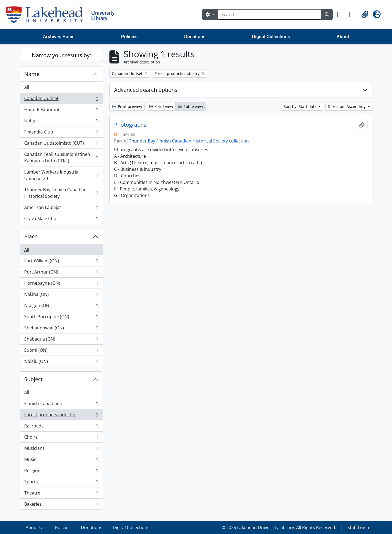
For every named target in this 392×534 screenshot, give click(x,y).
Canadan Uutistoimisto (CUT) (61, 144)
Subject (33, 379)
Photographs (130, 125)
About (343, 37)
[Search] (269, 14)
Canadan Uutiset (61, 100)
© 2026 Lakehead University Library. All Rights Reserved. (279, 527)
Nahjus (61, 122)
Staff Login (358, 527)
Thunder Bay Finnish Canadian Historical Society (61, 193)
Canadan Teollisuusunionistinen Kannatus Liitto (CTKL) (61, 157)
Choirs (61, 438)
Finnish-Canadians (61, 405)
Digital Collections (271, 37)
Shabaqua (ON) (61, 340)
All (27, 87)
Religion (61, 472)
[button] (341, 14)
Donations (195, 37)
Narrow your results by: (61, 55)
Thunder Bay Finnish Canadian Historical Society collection (189, 141)
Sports (61, 483)
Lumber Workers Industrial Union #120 (61, 175)
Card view (161, 106)
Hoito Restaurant (61, 111)
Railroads (61, 427)
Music (61, 461)
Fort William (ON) (61, 262)
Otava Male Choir (61, 220)
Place (31, 236)
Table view (190, 106)
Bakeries (61, 505)
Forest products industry (61, 416)
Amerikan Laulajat (61, 209)
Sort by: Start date (301, 106)
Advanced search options (146, 90)
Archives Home (59, 37)
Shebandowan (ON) (61, 329)
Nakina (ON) (61, 295)
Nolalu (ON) (61, 362)
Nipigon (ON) (61, 307)
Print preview (127, 106)
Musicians (61, 449)
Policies (129, 37)
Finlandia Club (61, 133)
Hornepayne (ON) (61, 284)
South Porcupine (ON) (61, 318)
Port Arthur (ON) (61, 273)
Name (32, 74)
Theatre (61, 494)
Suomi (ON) (61, 351)
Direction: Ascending (347, 106)
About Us (35, 527)
